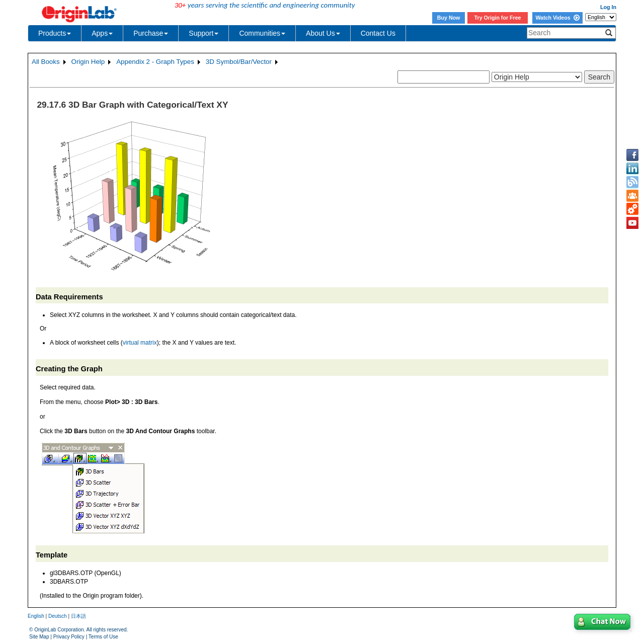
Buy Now (449, 18)
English (36, 616)
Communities (262, 33)
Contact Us (378, 33)
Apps (102, 33)
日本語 (78, 616)
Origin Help (88, 62)
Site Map (39, 637)
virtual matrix (140, 343)
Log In (608, 7)
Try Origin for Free (498, 18)
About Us (323, 33)
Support (204, 33)
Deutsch (58, 616)
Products (55, 33)
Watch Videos (557, 18)
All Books (46, 62)
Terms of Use (103, 637)
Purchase (151, 33)
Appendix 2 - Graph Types (155, 62)
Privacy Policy (69, 637)
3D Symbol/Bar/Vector (239, 62)
